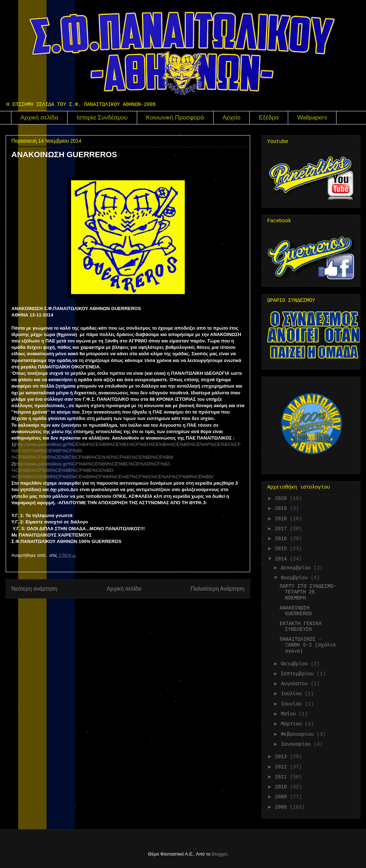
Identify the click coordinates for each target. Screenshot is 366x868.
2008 (282, 807)
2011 (282, 777)
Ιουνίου (293, 704)
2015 (282, 549)
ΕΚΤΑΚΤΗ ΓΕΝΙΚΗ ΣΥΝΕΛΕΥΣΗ (301, 627)
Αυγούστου (296, 684)
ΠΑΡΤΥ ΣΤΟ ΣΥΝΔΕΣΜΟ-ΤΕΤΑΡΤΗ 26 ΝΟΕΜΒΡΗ (308, 592)
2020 (282, 499)
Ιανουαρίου (297, 744)
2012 (282, 767)
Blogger (220, 854)
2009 (282, 797)
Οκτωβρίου (296, 664)
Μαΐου (290, 714)
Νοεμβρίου (296, 578)
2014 (282, 559)
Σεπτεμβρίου (299, 674)
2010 (282, 787)
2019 (282, 508)
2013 (282, 757)
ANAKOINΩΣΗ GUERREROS (296, 611)
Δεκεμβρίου (297, 568)
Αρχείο (232, 118)
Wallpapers (312, 118)
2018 (282, 519)
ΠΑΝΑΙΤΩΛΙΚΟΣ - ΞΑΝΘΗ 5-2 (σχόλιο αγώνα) (308, 645)
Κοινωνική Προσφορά (175, 118)
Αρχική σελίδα (39, 118)
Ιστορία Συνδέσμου (102, 118)
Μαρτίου (293, 724)
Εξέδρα (269, 118)
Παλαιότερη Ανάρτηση (217, 589)
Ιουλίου (293, 694)
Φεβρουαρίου (299, 734)
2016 (282, 539)
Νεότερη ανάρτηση (34, 589)
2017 (282, 529)
